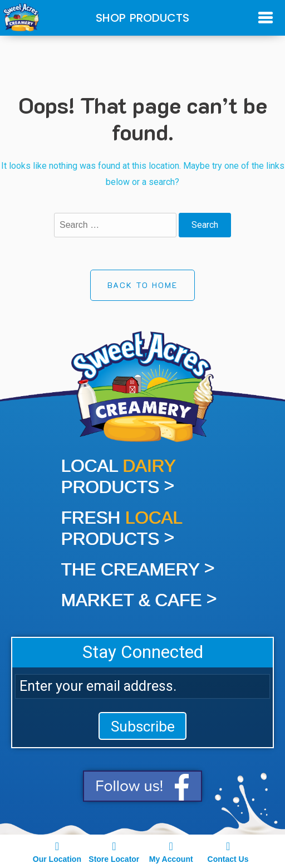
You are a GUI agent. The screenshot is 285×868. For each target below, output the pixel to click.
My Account (171, 851)
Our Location (57, 851)
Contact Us (228, 851)
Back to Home (142, 285)
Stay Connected (143, 652)
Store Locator (114, 851)
